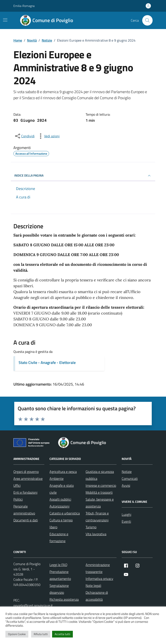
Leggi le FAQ (58, 565)
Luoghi (126, 514)
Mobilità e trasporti (99, 492)
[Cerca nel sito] (147, 20)
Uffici (17, 485)
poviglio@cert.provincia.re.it (33, 605)
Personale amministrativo (24, 510)
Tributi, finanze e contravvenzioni (97, 517)
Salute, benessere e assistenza (100, 503)
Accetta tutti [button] (62, 634)
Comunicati (130, 479)
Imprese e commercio (101, 485)
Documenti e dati (26, 520)
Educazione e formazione (59, 537)
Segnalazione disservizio (59, 589)
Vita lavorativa (96, 534)
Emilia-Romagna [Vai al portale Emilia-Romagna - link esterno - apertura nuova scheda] (24, 6)
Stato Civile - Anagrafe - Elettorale (47, 363)
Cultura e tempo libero (61, 524)
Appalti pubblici (60, 499)
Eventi (126, 521)
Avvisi (126, 485)
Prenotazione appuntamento (60, 575)
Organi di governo (26, 472)
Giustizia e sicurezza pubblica (100, 475)
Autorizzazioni (59, 506)
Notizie (127, 472)
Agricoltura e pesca (63, 472)
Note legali (93, 586)
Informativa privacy (99, 579)
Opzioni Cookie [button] (17, 634)
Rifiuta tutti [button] (41, 634)
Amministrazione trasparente (98, 568)
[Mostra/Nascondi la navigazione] (5, 20)
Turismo (91, 527)
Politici (18, 499)
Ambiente (57, 479)
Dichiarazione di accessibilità (97, 596)
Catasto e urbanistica (65, 513)
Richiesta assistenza (64, 599)
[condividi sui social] (24, 136)
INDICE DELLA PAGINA (83, 176)
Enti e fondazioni (25, 492)
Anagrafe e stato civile (62, 489)
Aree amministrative (28, 479)
